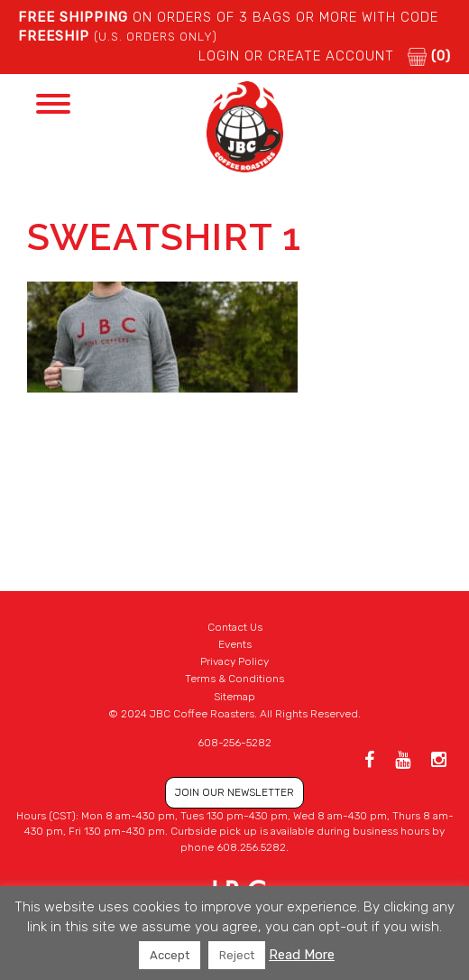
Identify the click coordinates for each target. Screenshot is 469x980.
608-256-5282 (234, 743)
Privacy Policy (234, 661)
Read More (302, 955)
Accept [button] (170, 955)
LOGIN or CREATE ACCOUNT (296, 56)
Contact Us (235, 627)
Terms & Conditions (234, 679)
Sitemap (234, 697)
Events (235, 644)
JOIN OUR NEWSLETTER (234, 792)
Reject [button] (237, 955)
